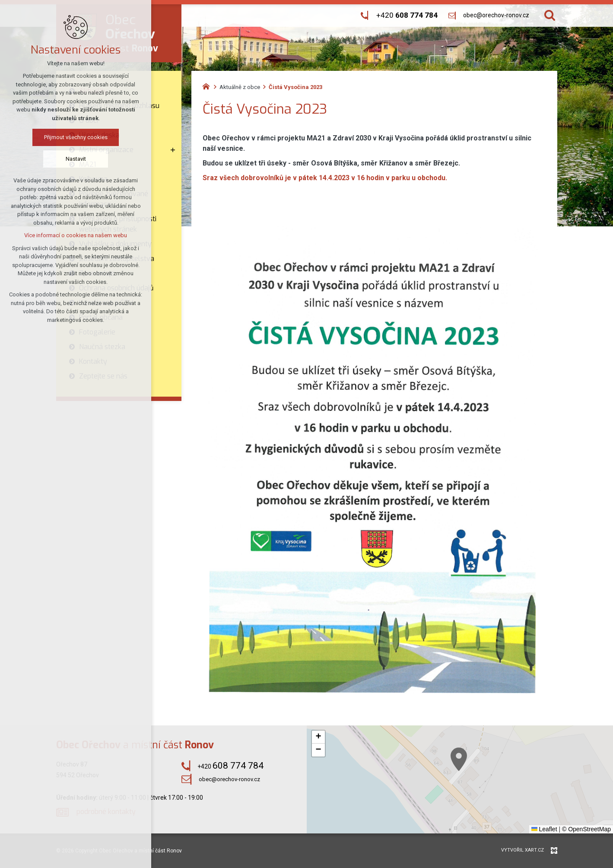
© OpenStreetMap (586, 829)
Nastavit (56, 159)
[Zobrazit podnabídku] (173, 150)
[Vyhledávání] (550, 15)
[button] (487, 778)
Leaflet (544, 829)
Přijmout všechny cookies (56, 137)
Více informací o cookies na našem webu (55, 235)
